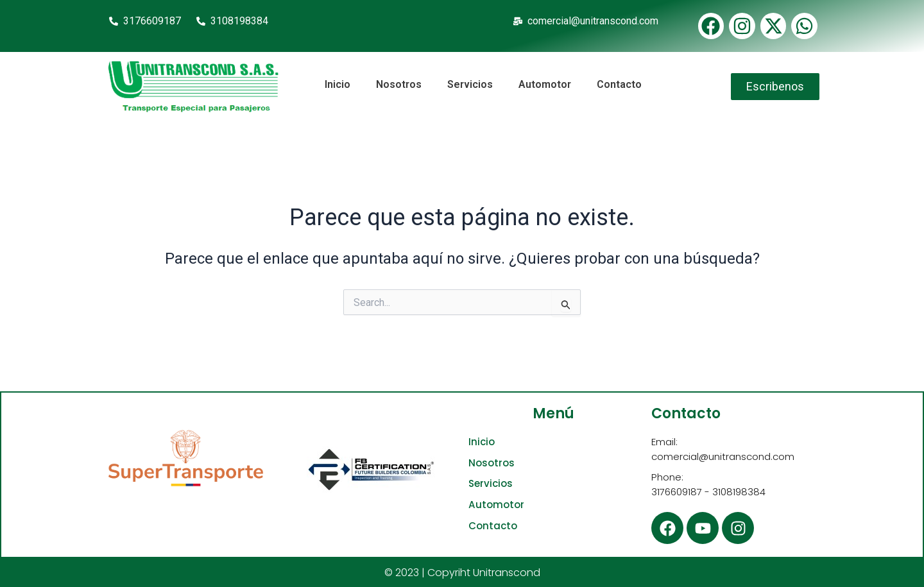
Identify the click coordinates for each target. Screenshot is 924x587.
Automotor (545, 84)
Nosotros (399, 84)
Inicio (338, 84)
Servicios (470, 84)
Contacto (619, 84)
